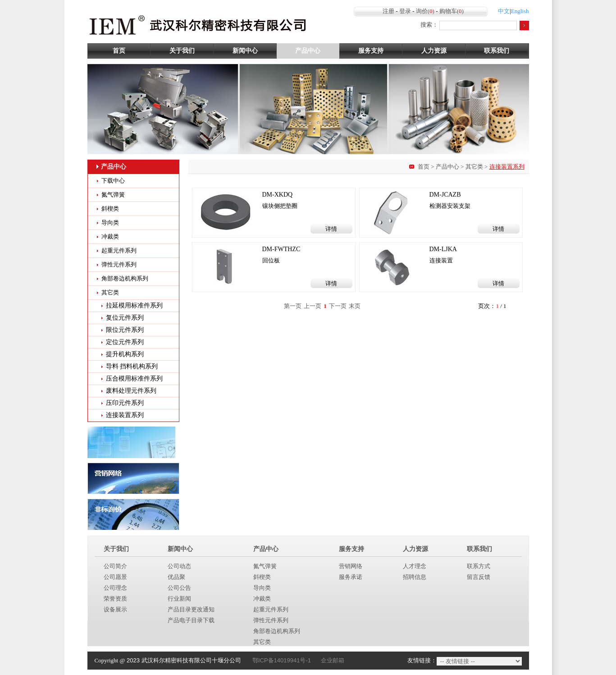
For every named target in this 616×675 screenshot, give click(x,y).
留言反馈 (479, 577)
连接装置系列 (125, 415)
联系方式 (479, 566)
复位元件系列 (125, 318)
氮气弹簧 (113, 195)
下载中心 (113, 181)
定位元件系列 (125, 342)
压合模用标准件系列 (134, 379)
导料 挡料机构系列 (132, 366)
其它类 (474, 167)
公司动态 (179, 566)
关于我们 (182, 51)
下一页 (338, 306)
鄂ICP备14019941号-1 (282, 660)
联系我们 (497, 51)
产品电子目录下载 (191, 620)
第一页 (293, 306)
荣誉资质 (115, 599)
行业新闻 (179, 599)
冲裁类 (110, 236)
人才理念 (415, 566)
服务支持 (371, 51)
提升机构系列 (125, 354)
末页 (355, 306)
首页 (119, 51)
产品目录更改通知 (191, 609)
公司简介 (115, 566)
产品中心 (308, 51)
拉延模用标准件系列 (134, 305)
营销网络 (351, 566)
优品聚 (176, 577)
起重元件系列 (119, 250)
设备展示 (115, 609)
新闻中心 (245, 51)
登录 (405, 11)
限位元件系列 (125, 330)
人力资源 (434, 51)
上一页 (313, 306)
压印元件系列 (125, 403)
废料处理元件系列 (131, 391)
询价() (425, 11)
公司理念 (115, 588)
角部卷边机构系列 (125, 278)
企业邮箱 (333, 660)
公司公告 (179, 588)
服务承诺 (351, 577)
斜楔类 (110, 209)
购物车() (452, 11)
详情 (331, 229)
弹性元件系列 (119, 264)
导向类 (110, 223)
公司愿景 (115, 577)
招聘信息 (415, 577)
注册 (388, 11)
